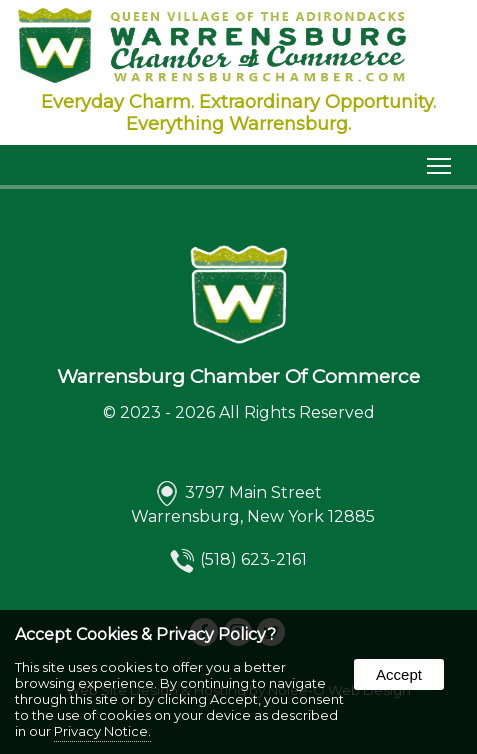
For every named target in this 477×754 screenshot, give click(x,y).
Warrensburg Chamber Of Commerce (238, 376)
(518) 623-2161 (253, 559)
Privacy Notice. (102, 731)
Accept (399, 674)
